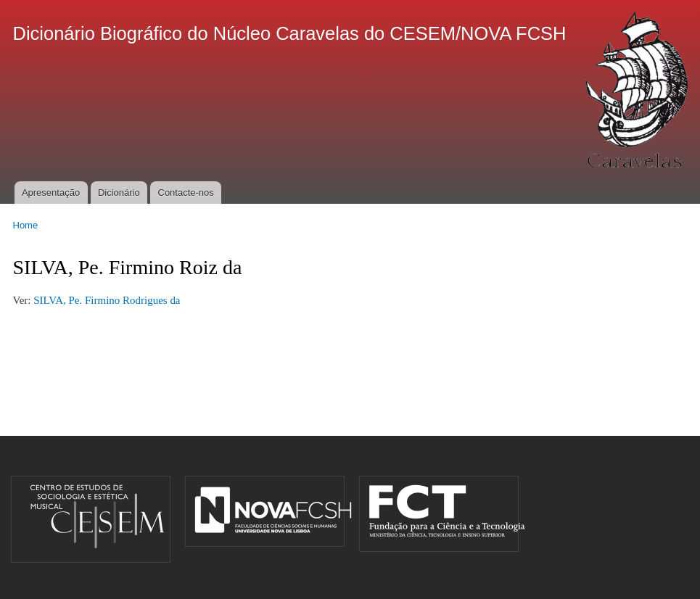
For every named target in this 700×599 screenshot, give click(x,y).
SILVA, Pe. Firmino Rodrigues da (107, 300)
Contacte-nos (186, 193)
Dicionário (119, 193)
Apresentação (51, 193)
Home (26, 225)
